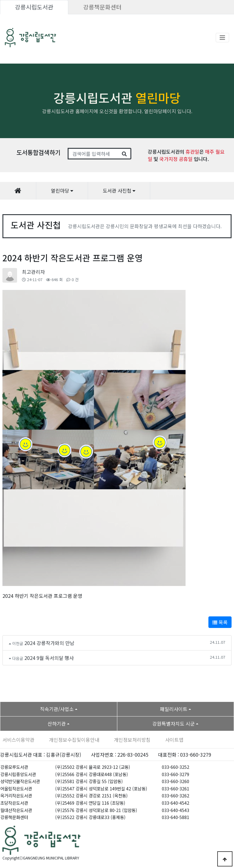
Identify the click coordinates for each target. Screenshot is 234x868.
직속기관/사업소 (57, 709)
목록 (220, 622)
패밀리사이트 (174, 709)
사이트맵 (174, 740)
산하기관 (57, 723)
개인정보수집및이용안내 (74, 740)
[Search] (93, 154)
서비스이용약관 (18, 740)
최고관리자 (33, 272)
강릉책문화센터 (102, 7)
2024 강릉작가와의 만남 (49, 643)
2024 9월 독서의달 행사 (49, 658)
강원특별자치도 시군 (174, 723)
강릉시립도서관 (34, 7)
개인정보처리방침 (132, 740)
